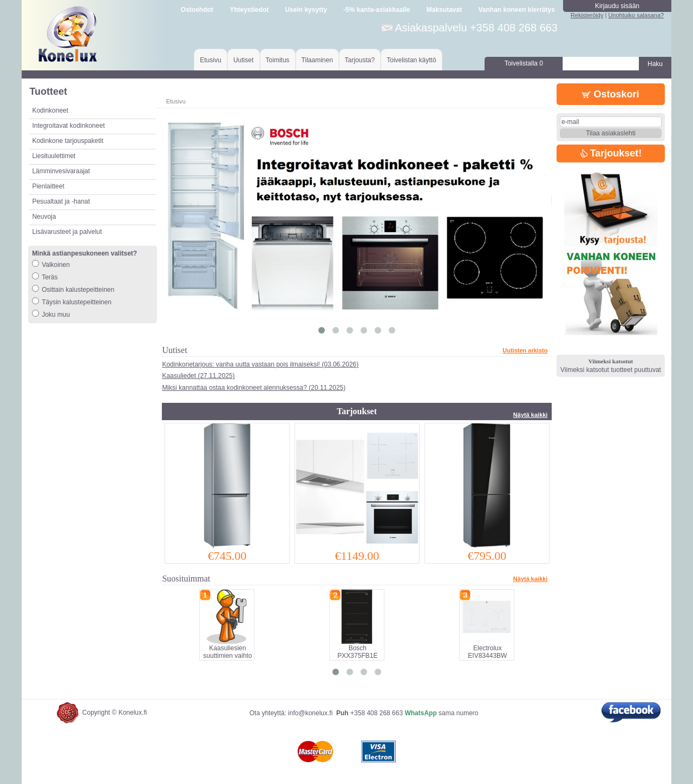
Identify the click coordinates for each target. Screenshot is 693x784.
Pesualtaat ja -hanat (61, 201)
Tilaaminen (317, 60)
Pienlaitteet (48, 186)
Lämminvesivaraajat (61, 171)
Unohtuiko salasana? (636, 15)
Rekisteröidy (587, 15)
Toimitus (278, 60)
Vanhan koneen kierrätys (516, 10)
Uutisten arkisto (525, 350)
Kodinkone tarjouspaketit (67, 141)
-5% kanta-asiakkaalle (377, 10)
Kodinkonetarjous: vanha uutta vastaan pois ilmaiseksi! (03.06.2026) (260, 364)
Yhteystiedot (249, 10)
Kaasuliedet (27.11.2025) (198, 376)
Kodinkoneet (50, 110)
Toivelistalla (524, 63)
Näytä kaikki (531, 415)
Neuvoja (44, 217)
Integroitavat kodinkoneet (68, 126)
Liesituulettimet (54, 156)
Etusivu (210, 60)
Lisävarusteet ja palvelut (67, 232)
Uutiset (243, 60)
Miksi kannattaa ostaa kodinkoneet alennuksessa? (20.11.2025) (254, 388)
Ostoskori (610, 94)
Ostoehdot (197, 10)
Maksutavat (444, 10)
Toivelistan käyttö (411, 60)
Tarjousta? (360, 60)
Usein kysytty (306, 10)
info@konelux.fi (310, 713)
